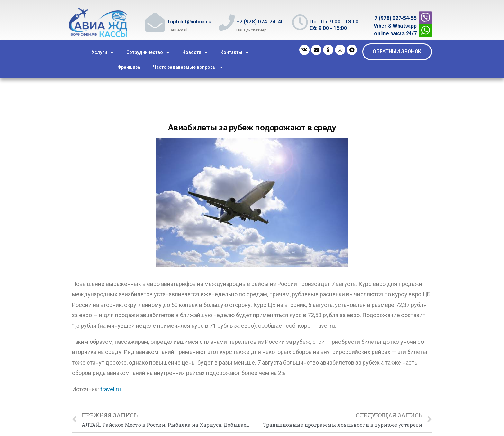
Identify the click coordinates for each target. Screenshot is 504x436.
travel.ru (111, 389)
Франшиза (129, 67)
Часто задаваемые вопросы (188, 67)
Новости (195, 53)
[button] (397, 52)
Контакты (235, 53)
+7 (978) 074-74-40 (260, 22)
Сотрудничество (148, 53)
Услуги (103, 53)
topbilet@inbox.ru (189, 22)
